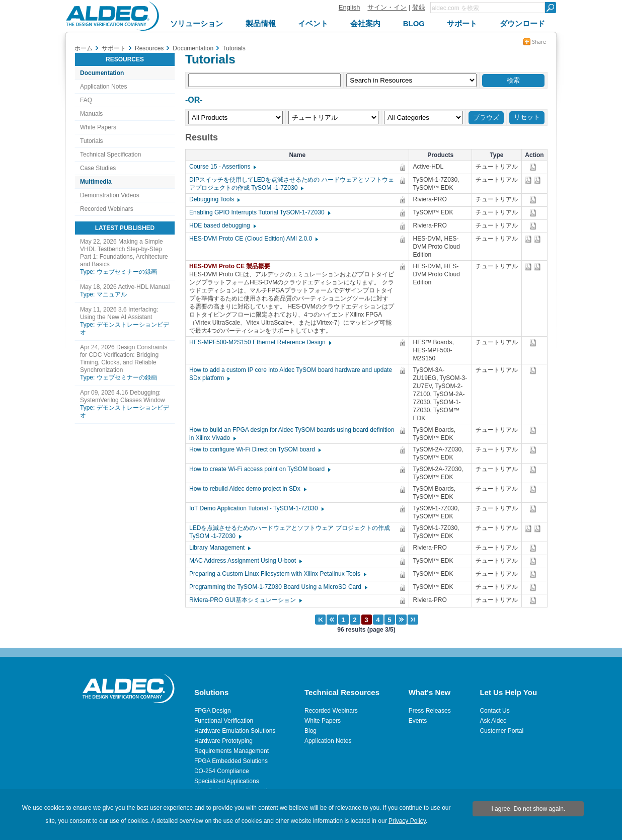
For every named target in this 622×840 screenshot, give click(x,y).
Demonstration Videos (110, 195)
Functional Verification (224, 721)
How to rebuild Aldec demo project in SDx (247, 489)
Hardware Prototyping (223, 741)
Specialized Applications (227, 781)
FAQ (86, 100)
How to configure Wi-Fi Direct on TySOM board (255, 449)
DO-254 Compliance (222, 771)
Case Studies (98, 168)
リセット (527, 117)
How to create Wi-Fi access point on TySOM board (259, 469)
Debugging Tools (214, 199)
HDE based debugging (222, 225)
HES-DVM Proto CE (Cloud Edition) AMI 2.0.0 (253, 239)
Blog (310, 731)
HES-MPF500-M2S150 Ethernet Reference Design (260, 342)
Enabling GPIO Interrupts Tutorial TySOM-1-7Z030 (259, 212)
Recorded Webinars (107, 209)
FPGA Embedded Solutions (231, 761)
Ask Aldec (493, 721)
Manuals (91, 114)
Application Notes (103, 87)
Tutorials (92, 141)
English (349, 7)
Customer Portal (501, 731)
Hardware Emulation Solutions (235, 731)
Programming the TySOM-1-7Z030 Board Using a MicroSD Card (278, 587)
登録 (419, 7)
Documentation (102, 73)
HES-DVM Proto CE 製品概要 (232, 266)
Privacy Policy (407, 821)
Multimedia (96, 182)
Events (418, 721)
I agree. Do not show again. (528, 809)
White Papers (98, 127)
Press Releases (430, 711)
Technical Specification (110, 155)
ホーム (84, 48)
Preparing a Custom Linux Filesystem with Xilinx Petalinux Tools (277, 574)
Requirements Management (231, 751)
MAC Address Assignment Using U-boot (245, 561)
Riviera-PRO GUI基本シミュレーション (245, 600)
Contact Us (494, 711)
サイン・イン (387, 7)
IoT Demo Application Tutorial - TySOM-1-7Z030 (256, 508)
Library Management (219, 548)
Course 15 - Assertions (222, 167)
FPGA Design (213, 711)
